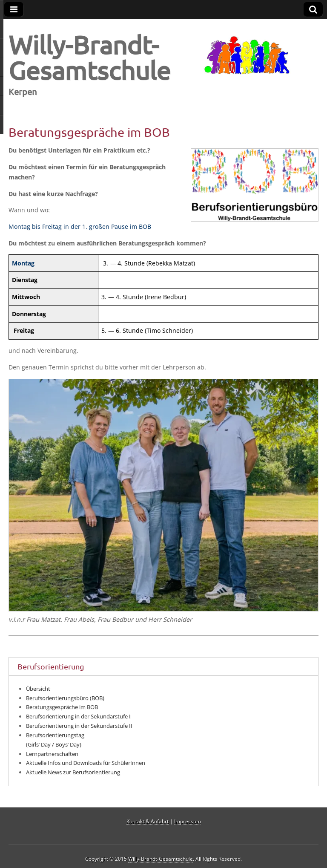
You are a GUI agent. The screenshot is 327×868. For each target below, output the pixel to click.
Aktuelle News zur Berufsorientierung (73, 772)
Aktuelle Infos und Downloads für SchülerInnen (86, 763)
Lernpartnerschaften (52, 754)
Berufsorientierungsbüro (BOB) (65, 698)
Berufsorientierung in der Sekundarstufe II (79, 726)
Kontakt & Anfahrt (148, 821)
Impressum (188, 821)
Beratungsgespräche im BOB (62, 707)
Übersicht (38, 689)
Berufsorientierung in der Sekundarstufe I (78, 716)
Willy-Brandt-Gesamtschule (90, 57)
